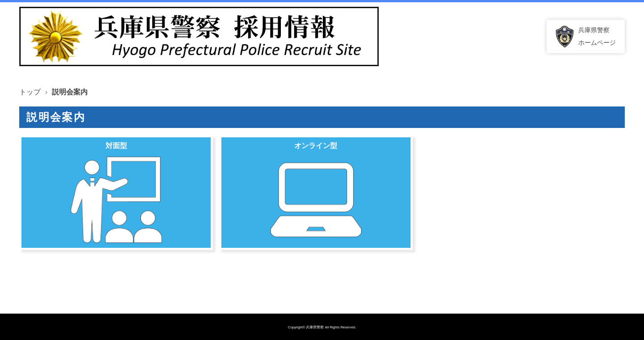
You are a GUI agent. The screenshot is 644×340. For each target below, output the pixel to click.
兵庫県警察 (315, 327)
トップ (30, 92)
